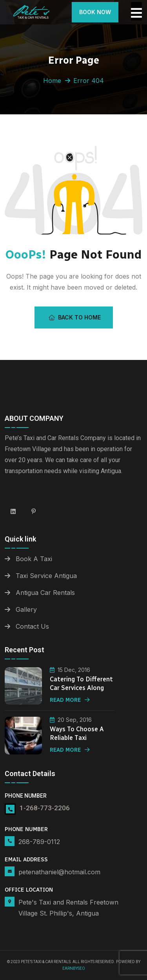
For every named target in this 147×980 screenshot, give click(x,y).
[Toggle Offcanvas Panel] (136, 11)
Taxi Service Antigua (46, 576)
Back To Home (75, 317)
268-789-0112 (39, 842)
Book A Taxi (34, 559)
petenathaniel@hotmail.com (59, 872)
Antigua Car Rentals (45, 593)
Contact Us (32, 626)
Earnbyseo (74, 968)
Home (52, 81)
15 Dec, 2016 (70, 670)
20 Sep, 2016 (71, 720)
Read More (70, 700)
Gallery (26, 609)
